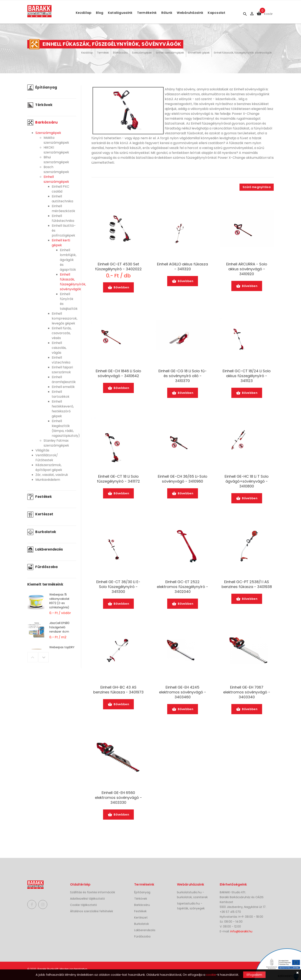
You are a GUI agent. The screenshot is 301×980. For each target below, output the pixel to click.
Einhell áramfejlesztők (64, 379)
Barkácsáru (120, 53)
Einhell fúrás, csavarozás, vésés (62, 333)
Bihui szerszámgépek (56, 160)
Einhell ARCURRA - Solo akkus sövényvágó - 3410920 (247, 269)
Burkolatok (42, 532)
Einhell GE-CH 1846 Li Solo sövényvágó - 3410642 (118, 373)
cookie (211, 975)
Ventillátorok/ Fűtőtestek (47, 458)
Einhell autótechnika (62, 199)
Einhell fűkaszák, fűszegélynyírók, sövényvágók (243, 53)
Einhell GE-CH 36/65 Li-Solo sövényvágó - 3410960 (183, 479)
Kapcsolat (216, 13)
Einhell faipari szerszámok (62, 370)
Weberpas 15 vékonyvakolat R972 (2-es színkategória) (59, 601)
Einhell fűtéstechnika (63, 218)
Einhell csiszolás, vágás (59, 348)
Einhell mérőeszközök (63, 209)
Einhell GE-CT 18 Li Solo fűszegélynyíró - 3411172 (118, 479)
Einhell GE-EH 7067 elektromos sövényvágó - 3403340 (247, 692)
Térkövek (40, 105)
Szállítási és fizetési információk (93, 892)
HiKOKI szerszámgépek (56, 150)
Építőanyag (42, 87)
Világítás (42, 450)
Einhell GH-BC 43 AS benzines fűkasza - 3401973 (118, 690)
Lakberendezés (45, 549)
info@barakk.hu (241, 931)
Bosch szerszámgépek (56, 169)
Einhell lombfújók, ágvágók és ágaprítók (68, 260)
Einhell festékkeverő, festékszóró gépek (63, 409)
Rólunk (167, 13)
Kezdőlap (84, 13)
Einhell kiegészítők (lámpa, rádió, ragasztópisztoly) (66, 428)
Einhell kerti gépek (199, 53)
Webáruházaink (190, 13)
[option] (52, 607)
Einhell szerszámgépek (170, 53)
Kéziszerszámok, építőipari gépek (49, 467)
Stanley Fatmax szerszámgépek (56, 443)
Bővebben (118, 288)
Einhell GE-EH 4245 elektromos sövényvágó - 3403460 (183, 692)
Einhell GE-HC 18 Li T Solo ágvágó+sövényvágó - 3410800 (247, 481)
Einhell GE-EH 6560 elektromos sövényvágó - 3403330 (118, 798)
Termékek (103, 53)
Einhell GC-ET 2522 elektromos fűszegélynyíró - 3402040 (182, 587)
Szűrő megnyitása (257, 187)
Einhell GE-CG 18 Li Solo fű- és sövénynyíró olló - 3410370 (183, 376)
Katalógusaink (120, 13)
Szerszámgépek (142, 53)
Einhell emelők (63, 387)
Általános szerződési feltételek (92, 911)
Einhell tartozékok (61, 394)
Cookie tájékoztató (83, 905)
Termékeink (147, 13)
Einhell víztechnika (61, 360)
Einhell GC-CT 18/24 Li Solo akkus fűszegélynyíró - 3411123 (247, 376)
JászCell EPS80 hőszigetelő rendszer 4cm (59, 627)
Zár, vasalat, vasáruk (52, 475)
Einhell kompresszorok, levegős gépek (65, 318)
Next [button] (44, 657)
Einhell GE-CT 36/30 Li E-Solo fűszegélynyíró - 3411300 (118, 587)
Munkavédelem (48, 480)
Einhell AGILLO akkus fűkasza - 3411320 (182, 267)
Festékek (40, 497)
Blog (100, 13)
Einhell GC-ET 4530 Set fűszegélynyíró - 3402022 (118, 267)
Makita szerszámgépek (56, 140)
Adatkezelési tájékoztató (87, 899)
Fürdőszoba (43, 567)
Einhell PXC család (60, 189)
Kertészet (40, 514)
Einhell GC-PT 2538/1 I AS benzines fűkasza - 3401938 (247, 584)
